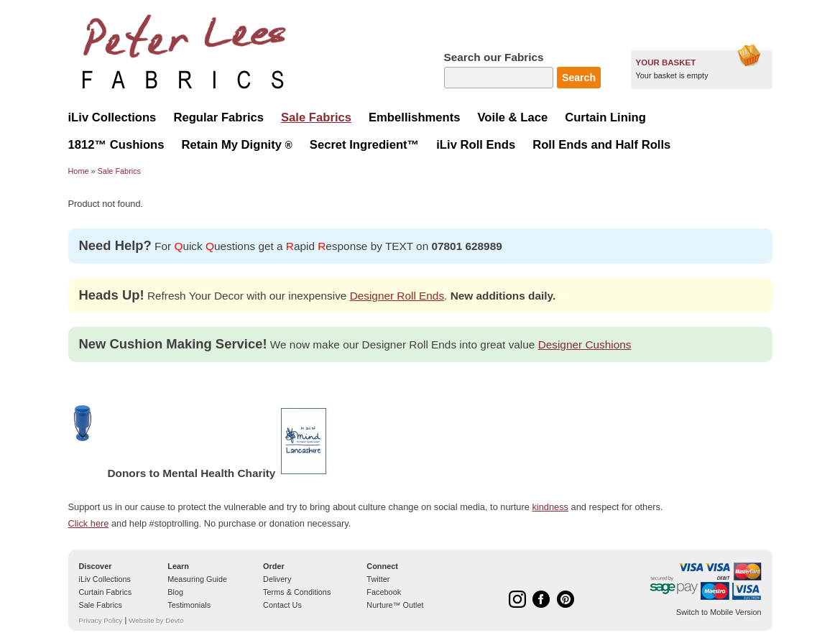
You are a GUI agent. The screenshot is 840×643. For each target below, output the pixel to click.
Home (79, 171)
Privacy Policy (101, 620)
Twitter (378, 579)
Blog (175, 592)
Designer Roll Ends (397, 296)
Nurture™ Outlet (395, 605)
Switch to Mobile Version (719, 612)
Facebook (384, 592)
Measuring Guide (197, 579)
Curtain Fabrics (106, 592)
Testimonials (189, 605)
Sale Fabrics (119, 171)
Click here (89, 523)
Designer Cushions (585, 344)
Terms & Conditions (297, 592)
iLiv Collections (105, 579)
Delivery (277, 579)
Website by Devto (156, 620)
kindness (550, 507)
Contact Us (282, 605)
